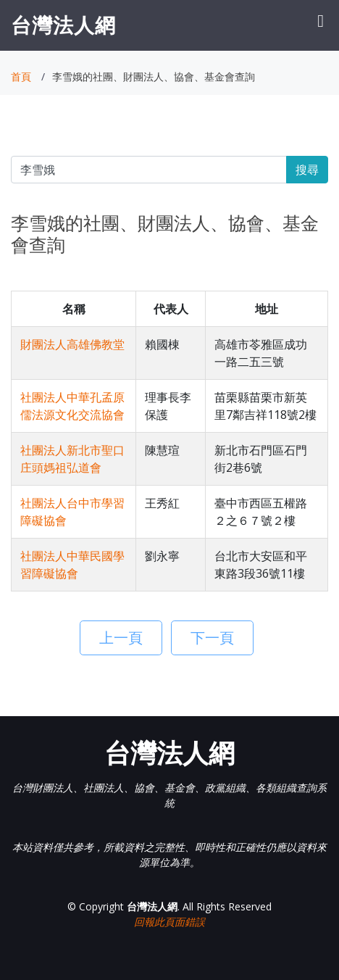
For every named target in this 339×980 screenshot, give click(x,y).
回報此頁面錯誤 (169, 922)
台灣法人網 (63, 25)
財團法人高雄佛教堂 (72, 344)
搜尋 (307, 170)
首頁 (21, 76)
